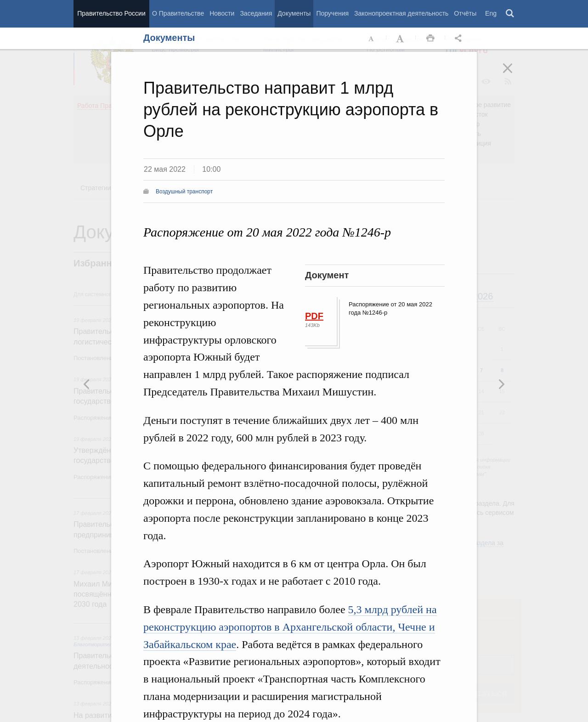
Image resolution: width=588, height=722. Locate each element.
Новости (222, 13)
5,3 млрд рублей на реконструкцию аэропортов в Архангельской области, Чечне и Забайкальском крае (290, 627)
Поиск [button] (510, 14)
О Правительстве (178, 13)
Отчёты (465, 13)
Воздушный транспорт (184, 192)
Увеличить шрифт (401, 39)
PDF (314, 316)
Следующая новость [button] (87, 384)
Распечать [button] (430, 39)
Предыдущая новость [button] (501, 384)
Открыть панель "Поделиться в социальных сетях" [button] (460, 39)
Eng (491, 13)
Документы (294, 13)
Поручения (332, 13)
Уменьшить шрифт (372, 39)
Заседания (256, 13)
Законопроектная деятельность (401, 13)
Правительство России (111, 13)
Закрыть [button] (514, 74)
